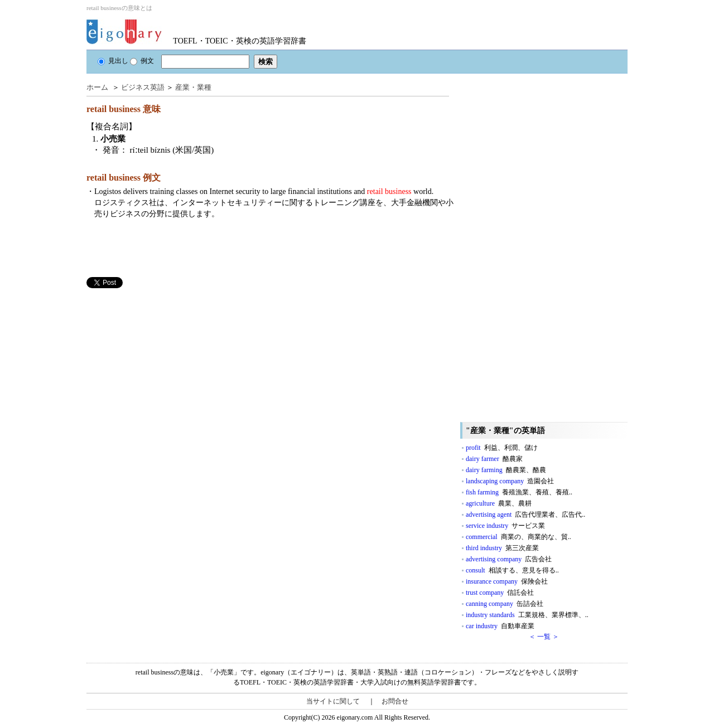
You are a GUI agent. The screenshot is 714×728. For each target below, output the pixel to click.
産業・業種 (193, 87)
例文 (142, 61)
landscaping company (510, 481)
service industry (505, 526)
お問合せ (395, 701)
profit (502, 448)
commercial (518, 537)
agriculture (499, 503)
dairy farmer (494, 459)
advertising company (509, 559)
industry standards (527, 615)
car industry (500, 626)
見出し (113, 61)
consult (512, 570)
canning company (505, 604)
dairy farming (506, 470)
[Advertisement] (170, 366)
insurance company (507, 581)
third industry (502, 548)
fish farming (519, 492)
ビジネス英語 (143, 87)
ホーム (97, 87)
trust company (500, 593)
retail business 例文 (124, 178)
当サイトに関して (333, 701)
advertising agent (525, 515)
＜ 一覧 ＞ (544, 637)
